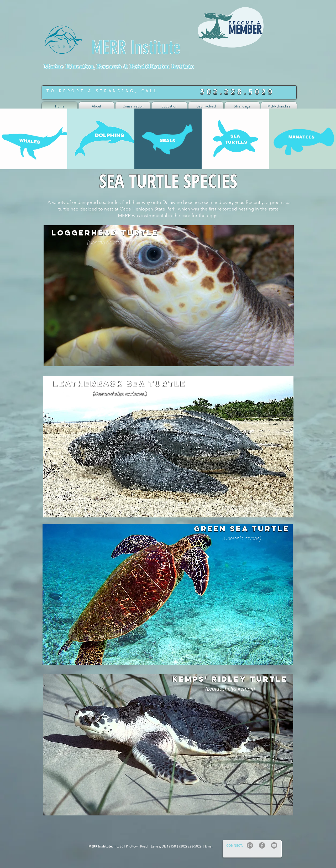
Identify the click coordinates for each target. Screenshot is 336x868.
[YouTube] (274, 845)
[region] (232, 31)
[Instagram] (250, 845)
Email (209, 846)
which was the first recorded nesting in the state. (229, 209)
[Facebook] (262, 845)
